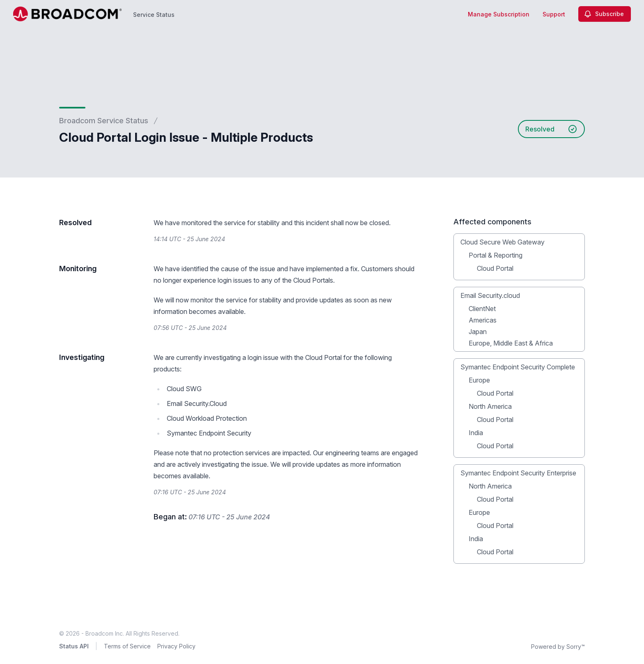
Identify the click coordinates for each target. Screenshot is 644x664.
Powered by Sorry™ (558, 647)
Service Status (154, 15)
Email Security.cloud (490, 295)
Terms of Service (127, 646)
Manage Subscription (499, 14)
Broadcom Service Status (104, 121)
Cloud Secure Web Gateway (503, 242)
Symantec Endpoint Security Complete (518, 367)
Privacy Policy (176, 646)
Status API (74, 646)
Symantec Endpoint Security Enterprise (518, 473)
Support (554, 14)
